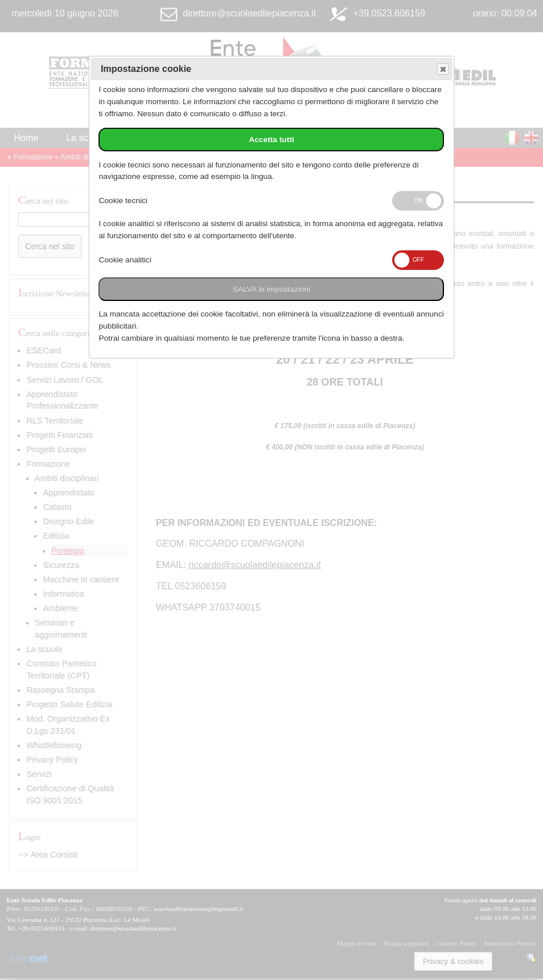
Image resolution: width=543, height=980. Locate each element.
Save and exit (442, 69)
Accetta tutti (271, 140)
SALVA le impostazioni (271, 289)
